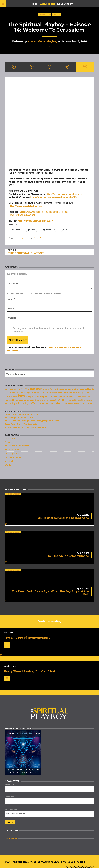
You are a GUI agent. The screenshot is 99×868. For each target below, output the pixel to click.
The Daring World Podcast (17, 446)
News (8, 442)
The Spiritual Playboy (42, 41)
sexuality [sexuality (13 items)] (10, 403)
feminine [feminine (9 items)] (59, 393)
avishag (20, 238)
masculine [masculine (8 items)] (86, 397)
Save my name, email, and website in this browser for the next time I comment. (48, 328)
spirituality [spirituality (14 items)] (22, 403)
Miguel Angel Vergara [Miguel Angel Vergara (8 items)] (22, 400)
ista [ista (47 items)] (22, 396)
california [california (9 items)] (89, 389)
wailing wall (37, 238)
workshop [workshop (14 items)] (88, 403)
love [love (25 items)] (78, 396)
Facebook (11, 839)
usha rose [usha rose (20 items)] (61, 403)
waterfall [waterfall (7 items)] (78, 404)
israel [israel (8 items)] (15, 397)
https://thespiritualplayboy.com (25, 206)
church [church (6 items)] (7, 393)
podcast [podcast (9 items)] (52, 400)
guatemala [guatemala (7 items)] (86, 393)
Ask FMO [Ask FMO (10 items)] (54, 389)
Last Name (9, 797)
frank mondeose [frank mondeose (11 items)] (73, 393)
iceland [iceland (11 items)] (9, 396)
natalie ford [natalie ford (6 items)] (44, 400)
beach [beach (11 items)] (68, 389)
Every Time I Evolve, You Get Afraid (21, 424)
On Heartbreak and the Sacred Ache (22, 414)
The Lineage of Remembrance (19, 418)
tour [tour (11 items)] (51, 403)
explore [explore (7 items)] (52, 393)
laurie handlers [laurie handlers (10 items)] (60, 396)
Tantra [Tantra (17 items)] (37, 403)
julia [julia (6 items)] (32, 397)
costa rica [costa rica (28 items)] (18, 392)
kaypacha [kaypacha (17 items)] (46, 396)
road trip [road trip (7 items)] (82, 400)
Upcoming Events (13, 457)
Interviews (10, 438)
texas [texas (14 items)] (45, 403)
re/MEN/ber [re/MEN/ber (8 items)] (61, 400)
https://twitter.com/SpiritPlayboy (35, 221)
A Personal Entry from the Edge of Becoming (26, 427)
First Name (10, 784)
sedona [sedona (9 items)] (89, 400)
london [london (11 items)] (71, 396)
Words (8, 465)
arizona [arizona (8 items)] (46, 389)
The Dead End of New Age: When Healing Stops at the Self (32, 421)
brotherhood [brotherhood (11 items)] (78, 389)
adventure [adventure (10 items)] (10, 389)
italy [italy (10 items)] (28, 396)
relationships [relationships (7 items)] (72, 400)
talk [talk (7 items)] (30, 404)
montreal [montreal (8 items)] (35, 400)
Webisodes (56, 15)
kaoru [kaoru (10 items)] (36, 396)
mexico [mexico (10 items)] (8, 400)
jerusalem (28, 238)
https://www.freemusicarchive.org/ (64, 194)
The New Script (45, 15)
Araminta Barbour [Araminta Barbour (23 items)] (29, 389)
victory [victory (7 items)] (71, 404)
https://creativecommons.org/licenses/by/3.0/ (54, 197)
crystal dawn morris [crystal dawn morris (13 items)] (37, 392)
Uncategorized (12, 453)
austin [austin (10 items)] (61, 389)
